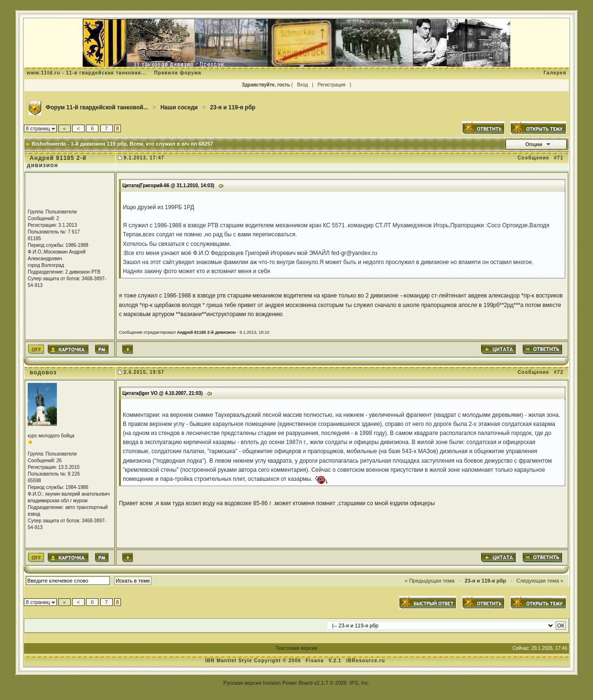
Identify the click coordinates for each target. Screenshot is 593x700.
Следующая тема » (539, 581)
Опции (534, 144)
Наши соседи (179, 107)
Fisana (316, 661)
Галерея (555, 73)
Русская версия (243, 683)
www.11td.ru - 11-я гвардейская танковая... (87, 73)
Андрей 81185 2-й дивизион (57, 162)
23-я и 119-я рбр (233, 107)
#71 (559, 158)
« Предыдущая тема (430, 581)
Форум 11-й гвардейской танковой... (97, 107)
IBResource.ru (365, 661)
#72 (559, 372)
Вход (303, 85)
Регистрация (331, 85)
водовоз (43, 372)
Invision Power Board (288, 683)
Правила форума (178, 73)
